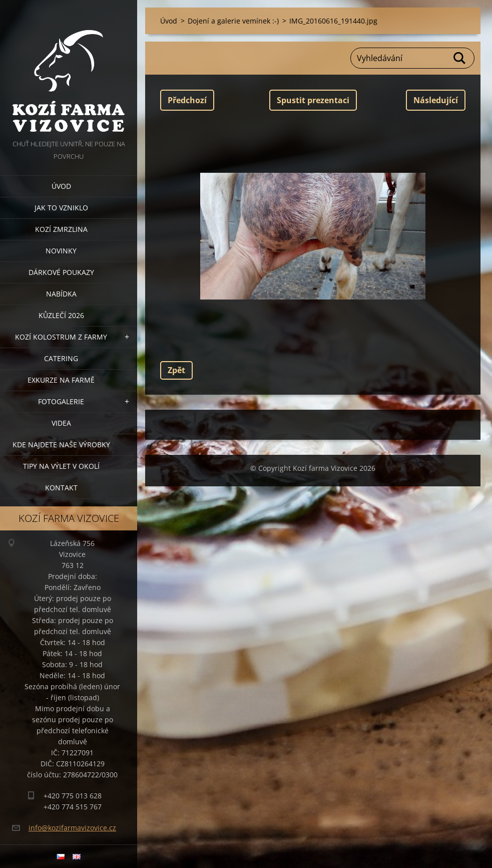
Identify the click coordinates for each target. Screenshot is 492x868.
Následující (436, 100)
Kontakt (61, 488)
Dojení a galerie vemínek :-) (233, 21)
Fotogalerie (61, 401)
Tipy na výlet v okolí (61, 466)
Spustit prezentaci (313, 100)
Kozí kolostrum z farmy (61, 337)
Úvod (61, 186)
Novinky (61, 251)
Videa (61, 423)
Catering (61, 358)
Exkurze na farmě (61, 380)
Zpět (176, 370)
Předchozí (187, 100)
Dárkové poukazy (61, 272)
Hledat (460, 58)
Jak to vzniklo (61, 208)
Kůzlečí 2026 (61, 315)
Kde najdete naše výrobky (61, 445)
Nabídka (61, 294)
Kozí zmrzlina (61, 229)
